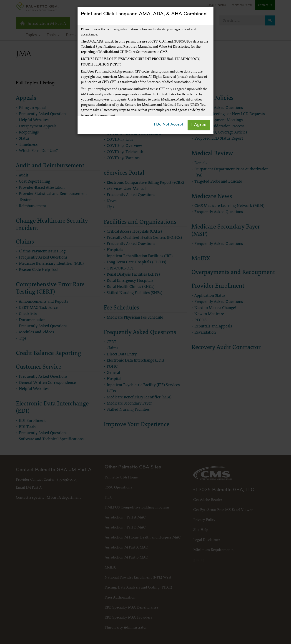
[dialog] (145, 322)
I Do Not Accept (168, 125)
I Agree (199, 125)
